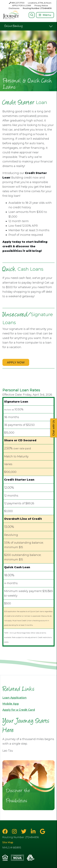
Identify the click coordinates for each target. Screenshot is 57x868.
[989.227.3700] (17, 3)
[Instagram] (15, 831)
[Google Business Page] (42, 831)
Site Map (8, 842)
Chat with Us (54, 428)
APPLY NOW (16, 363)
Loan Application (15, 698)
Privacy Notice (41, 6)
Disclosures (14, 8)
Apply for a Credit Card (19, 710)
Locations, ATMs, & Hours (40, 3)
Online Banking (14, 26)
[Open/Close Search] (32, 15)
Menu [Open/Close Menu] (47, 15)
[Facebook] (6, 831)
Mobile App (11, 704)
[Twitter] (24, 831)
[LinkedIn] (34, 831)
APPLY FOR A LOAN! (22, 6)
